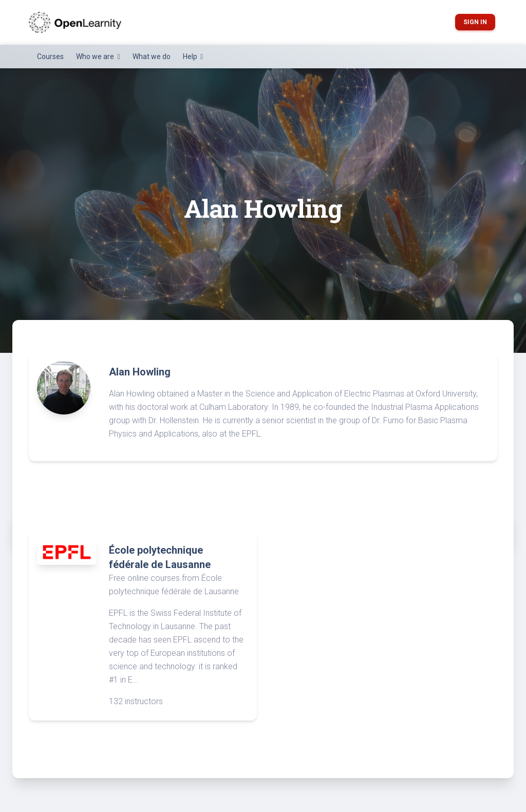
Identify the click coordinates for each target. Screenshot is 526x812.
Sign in (475, 22)
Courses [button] (50, 56)
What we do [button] (152, 56)
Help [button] (191, 56)
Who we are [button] (96, 56)
